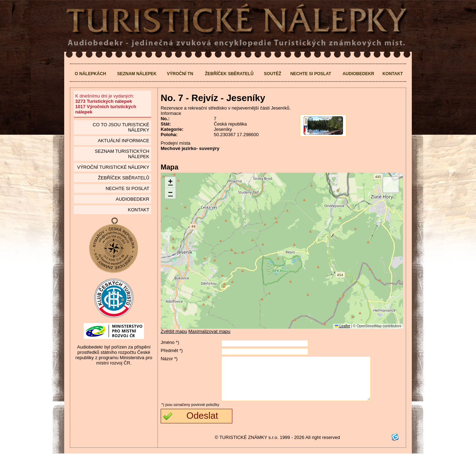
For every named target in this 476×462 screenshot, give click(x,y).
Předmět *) (172, 350)
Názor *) (169, 359)
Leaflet (342, 326)
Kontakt (393, 74)
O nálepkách (90, 74)
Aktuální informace (124, 141)
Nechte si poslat (311, 74)
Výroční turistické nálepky (113, 167)
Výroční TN (180, 74)
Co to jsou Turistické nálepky (121, 127)
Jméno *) (170, 342)
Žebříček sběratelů (229, 74)
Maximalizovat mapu (209, 331)
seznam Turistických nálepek (122, 154)
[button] (170, 182)
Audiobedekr (358, 74)
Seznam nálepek (137, 74)
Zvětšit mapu (174, 331)
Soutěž (273, 74)
